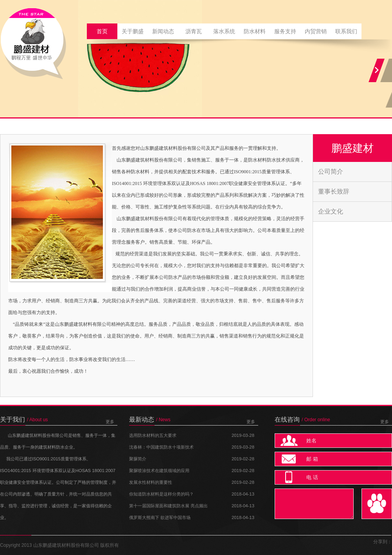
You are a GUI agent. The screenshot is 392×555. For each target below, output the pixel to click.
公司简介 (331, 172)
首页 (102, 31)
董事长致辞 (334, 191)
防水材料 (255, 31)
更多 (110, 422)
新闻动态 (163, 31)
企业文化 (331, 211)
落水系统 (224, 31)
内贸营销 (316, 31)
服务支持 (285, 31)
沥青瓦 (194, 31)
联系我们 (346, 31)
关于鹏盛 (133, 31)
